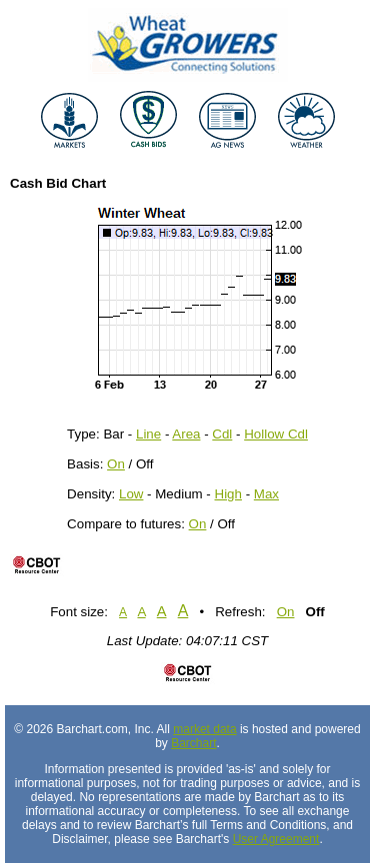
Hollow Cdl (276, 434)
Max (266, 494)
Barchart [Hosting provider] (193, 743)
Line (148, 434)
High (228, 494)
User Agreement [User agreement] (276, 839)
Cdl (222, 434)
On (116, 464)
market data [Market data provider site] (204, 729)
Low (131, 494)
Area (186, 434)
